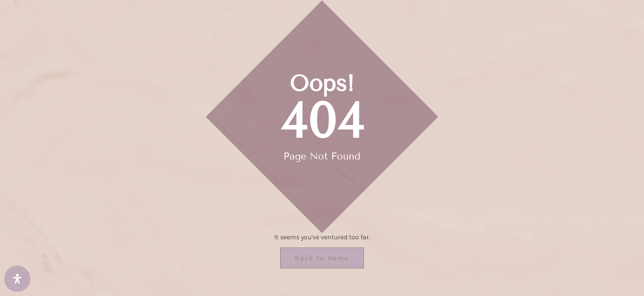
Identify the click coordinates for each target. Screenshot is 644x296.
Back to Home (322, 258)
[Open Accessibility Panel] (17, 279)
